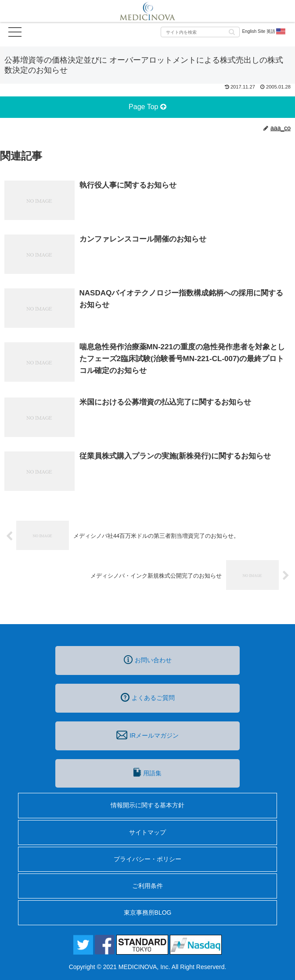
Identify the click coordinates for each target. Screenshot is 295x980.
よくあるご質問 (148, 697)
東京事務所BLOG (148, 913)
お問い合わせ (148, 660)
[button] (232, 31)
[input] (200, 32)
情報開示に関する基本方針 (147, 805)
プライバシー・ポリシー (147, 859)
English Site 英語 (264, 32)
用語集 (147, 772)
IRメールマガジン (147, 735)
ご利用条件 (147, 886)
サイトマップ (147, 832)
